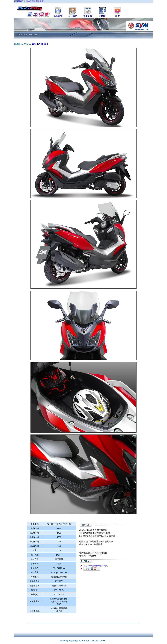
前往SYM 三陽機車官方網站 (96, 566)
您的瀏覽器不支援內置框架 (83, 9)
